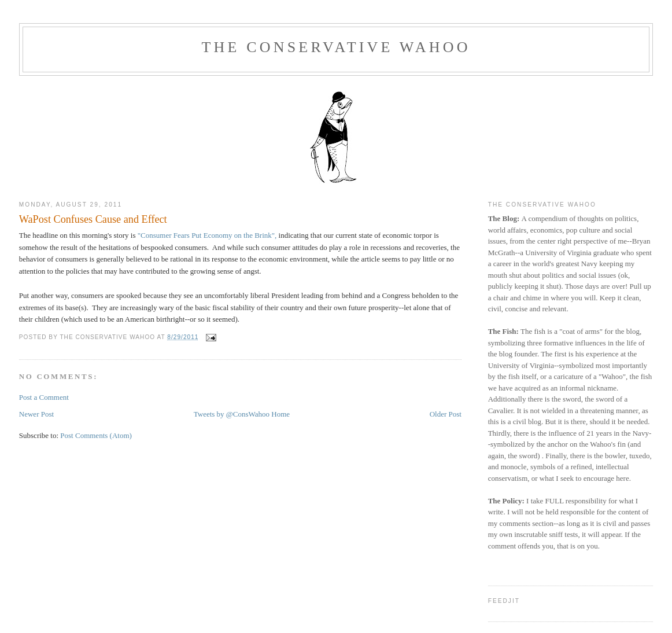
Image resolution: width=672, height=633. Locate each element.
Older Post (446, 414)
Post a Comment (44, 397)
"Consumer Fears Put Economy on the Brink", (207, 235)
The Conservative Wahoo (336, 47)
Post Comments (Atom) (96, 435)
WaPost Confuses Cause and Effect (93, 219)
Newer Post (36, 414)
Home (280, 414)
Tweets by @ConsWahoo (232, 414)
